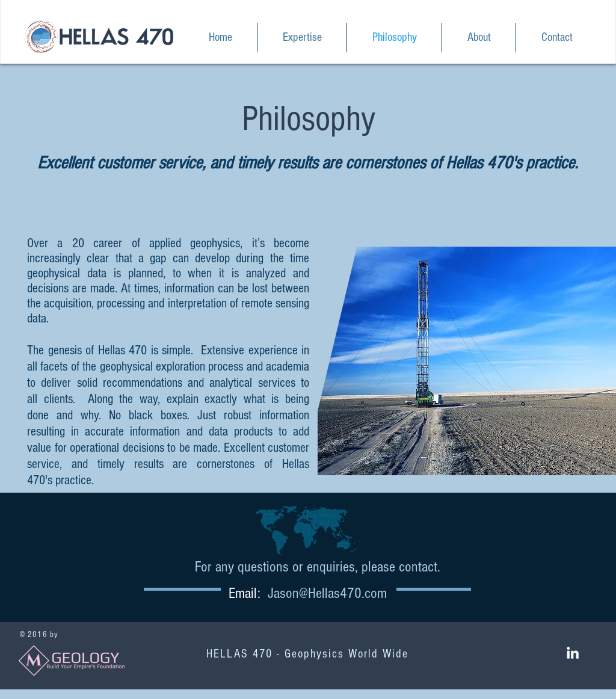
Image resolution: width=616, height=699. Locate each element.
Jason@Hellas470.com (327, 593)
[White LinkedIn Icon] (573, 653)
